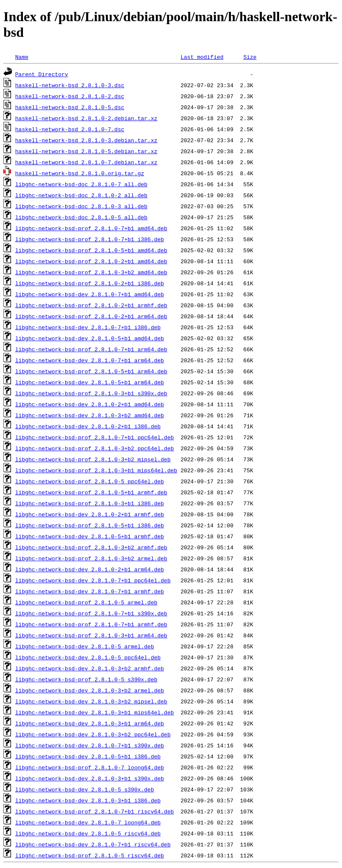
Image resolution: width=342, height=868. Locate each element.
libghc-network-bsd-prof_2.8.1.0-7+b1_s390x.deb (91, 613)
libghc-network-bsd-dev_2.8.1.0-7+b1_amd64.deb (90, 294)
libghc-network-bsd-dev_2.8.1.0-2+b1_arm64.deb (90, 569)
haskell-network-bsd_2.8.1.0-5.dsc (70, 107)
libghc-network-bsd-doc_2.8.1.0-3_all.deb (81, 206)
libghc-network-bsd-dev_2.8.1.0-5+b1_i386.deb (88, 756)
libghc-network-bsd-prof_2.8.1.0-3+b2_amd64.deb (91, 272)
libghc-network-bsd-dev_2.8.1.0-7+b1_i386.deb (88, 327)
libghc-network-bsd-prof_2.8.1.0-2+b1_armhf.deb (91, 305)
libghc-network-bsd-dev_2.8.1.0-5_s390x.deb (85, 789)
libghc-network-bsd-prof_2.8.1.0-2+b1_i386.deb (90, 283)
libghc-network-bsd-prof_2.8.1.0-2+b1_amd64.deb (91, 261)
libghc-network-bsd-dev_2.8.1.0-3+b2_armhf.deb (90, 668)
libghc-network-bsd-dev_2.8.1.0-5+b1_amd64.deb (90, 338)
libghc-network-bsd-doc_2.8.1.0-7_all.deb (81, 184)
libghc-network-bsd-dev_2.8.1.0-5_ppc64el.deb (88, 657)
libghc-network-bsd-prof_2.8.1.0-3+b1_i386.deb (90, 503)
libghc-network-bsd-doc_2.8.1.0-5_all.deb (81, 217)
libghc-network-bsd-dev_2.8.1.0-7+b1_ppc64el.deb (93, 580)
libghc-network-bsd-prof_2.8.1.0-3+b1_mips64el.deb (96, 470)
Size (250, 57)
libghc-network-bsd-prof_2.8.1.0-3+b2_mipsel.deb (93, 459)
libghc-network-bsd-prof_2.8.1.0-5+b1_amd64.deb (91, 250)
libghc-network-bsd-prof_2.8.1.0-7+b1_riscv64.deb (95, 811)
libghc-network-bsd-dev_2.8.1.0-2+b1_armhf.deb (90, 514)
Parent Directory (42, 74)
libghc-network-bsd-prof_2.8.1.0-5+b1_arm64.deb (91, 371)
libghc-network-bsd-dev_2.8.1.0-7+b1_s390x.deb (90, 745)
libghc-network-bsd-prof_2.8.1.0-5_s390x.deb (86, 679)
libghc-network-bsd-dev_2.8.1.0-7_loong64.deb (88, 822)
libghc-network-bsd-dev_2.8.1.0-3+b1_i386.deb (88, 800)
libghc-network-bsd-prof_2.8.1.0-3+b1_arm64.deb (91, 635)
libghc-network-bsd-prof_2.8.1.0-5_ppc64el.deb (90, 481)
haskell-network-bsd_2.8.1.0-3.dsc (70, 85)
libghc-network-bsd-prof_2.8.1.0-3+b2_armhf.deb (91, 547)
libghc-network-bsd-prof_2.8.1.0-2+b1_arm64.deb (91, 316)
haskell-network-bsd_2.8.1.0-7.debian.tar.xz (86, 162)
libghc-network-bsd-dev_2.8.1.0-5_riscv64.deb (88, 833)
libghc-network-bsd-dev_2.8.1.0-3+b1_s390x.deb (90, 778)
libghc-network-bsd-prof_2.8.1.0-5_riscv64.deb (90, 855)
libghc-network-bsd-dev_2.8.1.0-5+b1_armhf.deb (90, 536)
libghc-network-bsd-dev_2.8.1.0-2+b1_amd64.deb (90, 404)
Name (22, 57)
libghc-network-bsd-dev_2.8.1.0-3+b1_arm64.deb (90, 723)
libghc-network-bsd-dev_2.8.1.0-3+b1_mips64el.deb (95, 712)
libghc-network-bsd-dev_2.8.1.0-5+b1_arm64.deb (90, 382)
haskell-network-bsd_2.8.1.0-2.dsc (70, 96)
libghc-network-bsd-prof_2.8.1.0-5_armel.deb (86, 602)
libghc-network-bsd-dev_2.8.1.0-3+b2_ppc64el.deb (93, 734)
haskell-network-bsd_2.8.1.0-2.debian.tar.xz (86, 118)
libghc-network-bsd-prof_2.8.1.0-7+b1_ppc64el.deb (95, 437)
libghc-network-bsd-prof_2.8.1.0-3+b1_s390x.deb (91, 393)
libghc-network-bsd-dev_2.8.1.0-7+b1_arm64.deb (90, 360)
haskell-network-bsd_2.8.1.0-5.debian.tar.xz (86, 151)
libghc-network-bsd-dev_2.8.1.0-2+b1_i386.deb (88, 426)
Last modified (202, 57)
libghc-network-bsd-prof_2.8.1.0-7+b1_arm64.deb (91, 349)
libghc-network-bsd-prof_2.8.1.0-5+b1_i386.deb (90, 525)
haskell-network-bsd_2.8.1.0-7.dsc (70, 129)
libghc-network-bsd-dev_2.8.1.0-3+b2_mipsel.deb (91, 701)
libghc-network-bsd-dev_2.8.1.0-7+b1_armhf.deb (90, 591)
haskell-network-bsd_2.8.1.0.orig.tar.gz (80, 173)
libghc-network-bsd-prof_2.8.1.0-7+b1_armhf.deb (91, 624)
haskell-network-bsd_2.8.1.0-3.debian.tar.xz (86, 140)
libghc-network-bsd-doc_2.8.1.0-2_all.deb (81, 195)
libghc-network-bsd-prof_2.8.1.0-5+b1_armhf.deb (91, 492)
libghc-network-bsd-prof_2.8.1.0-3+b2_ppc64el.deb (95, 448)
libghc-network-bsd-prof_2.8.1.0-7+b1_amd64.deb (91, 228)
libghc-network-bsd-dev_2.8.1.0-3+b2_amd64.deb (90, 415)
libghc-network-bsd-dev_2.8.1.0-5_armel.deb (85, 646)
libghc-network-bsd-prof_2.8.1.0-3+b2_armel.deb (91, 558)
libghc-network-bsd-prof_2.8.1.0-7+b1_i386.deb (90, 239)
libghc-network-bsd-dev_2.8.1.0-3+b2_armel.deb (90, 690)
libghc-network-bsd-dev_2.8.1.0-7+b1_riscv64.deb (93, 844)
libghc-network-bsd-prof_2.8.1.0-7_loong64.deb (90, 767)
